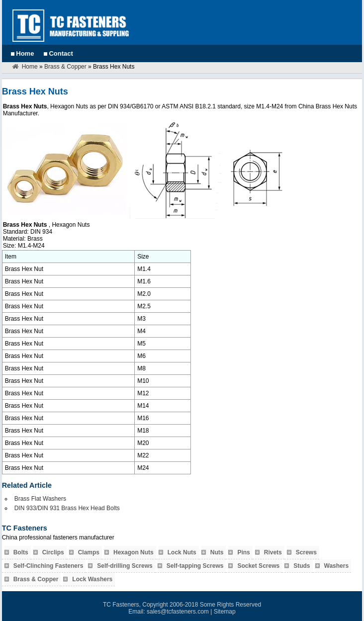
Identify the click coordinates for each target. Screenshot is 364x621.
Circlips (53, 552)
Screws (306, 552)
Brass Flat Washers (40, 499)
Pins (243, 552)
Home (25, 53)
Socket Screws (258, 566)
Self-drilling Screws (125, 566)
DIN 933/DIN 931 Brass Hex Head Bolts (67, 508)
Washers (337, 566)
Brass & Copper (65, 67)
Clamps (89, 552)
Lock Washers (92, 579)
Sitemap (225, 612)
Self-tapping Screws (195, 566)
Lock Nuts (182, 552)
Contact (61, 53)
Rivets (273, 552)
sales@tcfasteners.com (178, 612)
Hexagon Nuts (134, 552)
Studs (302, 566)
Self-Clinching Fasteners (48, 566)
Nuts (217, 552)
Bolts (21, 552)
